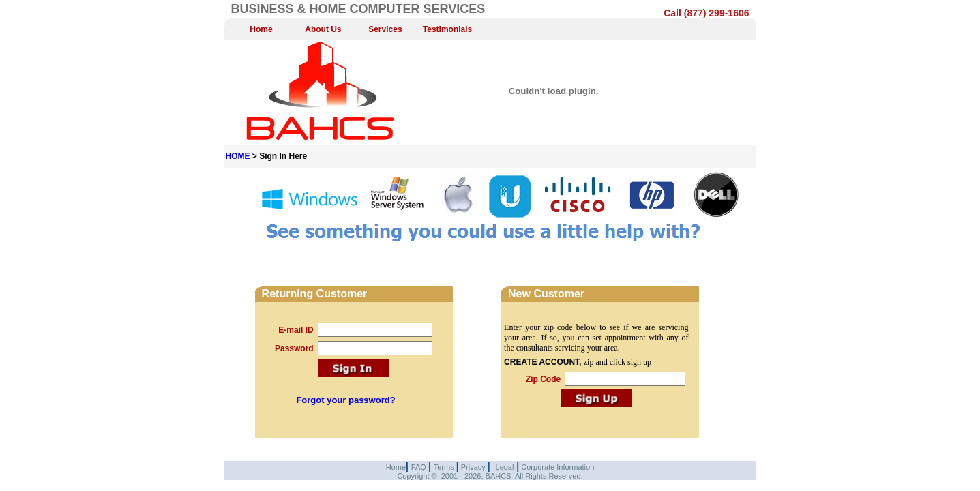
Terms (445, 467)
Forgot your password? (345, 400)
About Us (323, 29)
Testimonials (447, 29)
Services (385, 29)
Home (261, 29)
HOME (238, 156)
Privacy (473, 467)
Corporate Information (556, 467)
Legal (505, 467)
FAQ (420, 467)
